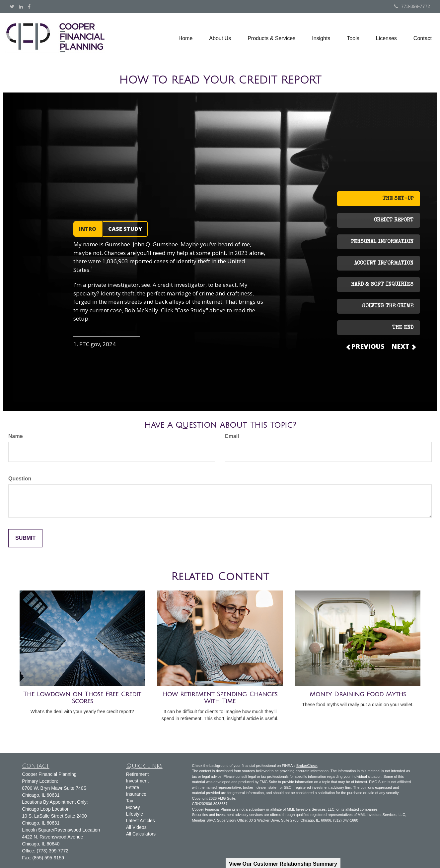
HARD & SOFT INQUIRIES (382, 285)
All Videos (136, 827)
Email (232, 436)
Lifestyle (135, 814)
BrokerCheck (307, 766)
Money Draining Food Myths (358, 694)
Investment (137, 781)
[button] (220, 38)
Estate (133, 787)
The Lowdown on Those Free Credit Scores (82, 698)
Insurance (136, 794)
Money (133, 807)
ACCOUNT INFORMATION (384, 264)
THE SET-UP (398, 199)
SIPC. (211, 820)
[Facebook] (29, 7)
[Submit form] (25, 538)
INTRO (88, 229)
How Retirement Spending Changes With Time (220, 698)
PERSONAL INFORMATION (382, 242)
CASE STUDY (125, 229)
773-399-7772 (412, 6)
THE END (403, 328)
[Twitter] (12, 7)
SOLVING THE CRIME (388, 306)
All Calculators (141, 834)
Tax (130, 801)
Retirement (137, 774)
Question (20, 479)
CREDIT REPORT (394, 220)
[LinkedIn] (21, 7)
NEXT (403, 346)
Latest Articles (141, 821)
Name (16, 436)
